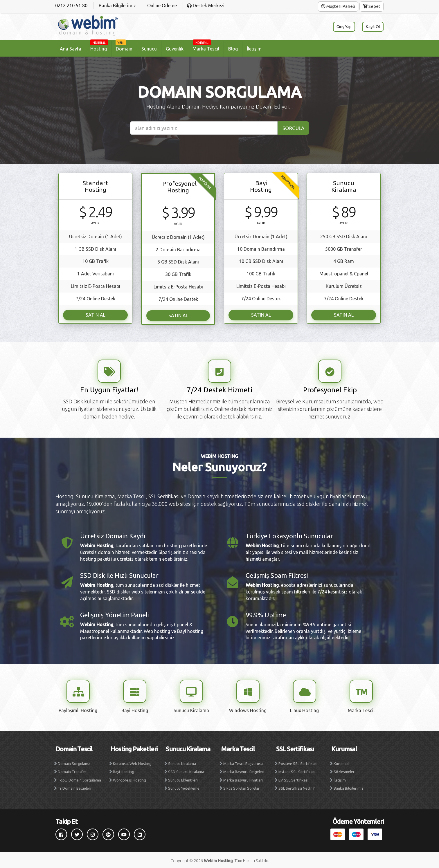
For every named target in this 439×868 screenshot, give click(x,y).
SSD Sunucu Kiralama (186, 770)
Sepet (371, 6)
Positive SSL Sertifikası (298, 762)
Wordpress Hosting (129, 779)
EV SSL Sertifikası (293, 779)
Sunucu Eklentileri (183, 779)
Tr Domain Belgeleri (74, 787)
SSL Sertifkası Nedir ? (297, 787)
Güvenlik (175, 49)
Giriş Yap (340, 27)
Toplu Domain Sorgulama (79, 779)
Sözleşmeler (344, 770)
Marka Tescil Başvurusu (243, 762)
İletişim (254, 49)
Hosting (99, 46)
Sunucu (149, 49)
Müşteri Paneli (338, 6)
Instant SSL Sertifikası (297, 770)
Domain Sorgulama (74, 762)
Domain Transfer (72, 770)
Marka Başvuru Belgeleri (244, 770)
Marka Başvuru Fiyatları (243, 779)
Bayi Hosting (124, 770)
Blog (233, 49)
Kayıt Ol (372, 27)
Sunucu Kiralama (182, 762)
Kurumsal (341, 762)
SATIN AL (96, 314)
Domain (124, 46)
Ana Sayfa (71, 49)
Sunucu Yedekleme (184, 787)
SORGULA (292, 128)
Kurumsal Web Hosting (132, 762)
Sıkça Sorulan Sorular (241, 787)
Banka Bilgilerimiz (349, 787)
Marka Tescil (206, 46)
